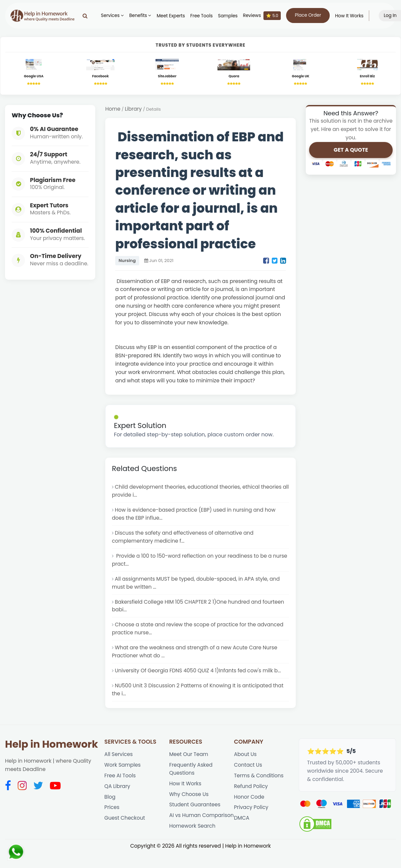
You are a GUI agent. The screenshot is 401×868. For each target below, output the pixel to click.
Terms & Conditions (259, 782)
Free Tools (204, 16)
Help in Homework (51, 751)
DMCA (242, 826)
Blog (110, 804)
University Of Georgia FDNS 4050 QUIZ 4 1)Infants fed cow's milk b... (199, 676)
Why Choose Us (189, 802)
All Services (119, 761)
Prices (112, 815)
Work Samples (123, 772)
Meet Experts (173, 16)
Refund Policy (251, 793)
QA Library (117, 793)
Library (134, 109)
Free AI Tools (120, 782)
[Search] (87, 16)
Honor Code (249, 804)
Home (113, 109)
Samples (230, 16)
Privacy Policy (252, 815)
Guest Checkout (125, 826)
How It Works (352, 16)
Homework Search (193, 843)
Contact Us (248, 772)
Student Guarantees (195, 813)
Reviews (264, 16)
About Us (246, 761)
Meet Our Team (189, 761)
